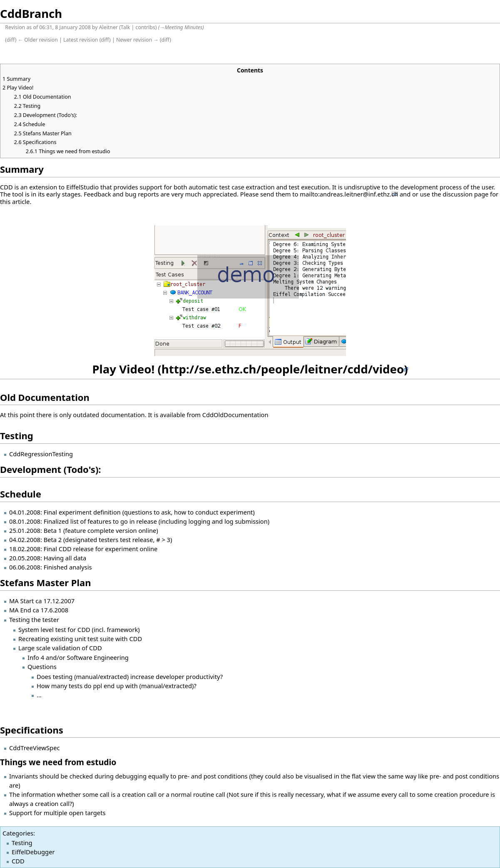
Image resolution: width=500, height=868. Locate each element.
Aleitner (108, 27)
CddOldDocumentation (235, 415)
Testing (22, 843)
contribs (146, 27)
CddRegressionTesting (41, 454)
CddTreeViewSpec (34, 748)
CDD (18, 861)
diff (11, 40)
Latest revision (81, 40)
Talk (126, 27)
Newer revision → (137, 40)
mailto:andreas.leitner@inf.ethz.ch (349, 194)
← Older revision (38, 40)
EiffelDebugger (33, 852)
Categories (18, 833)
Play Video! (123, 369)
